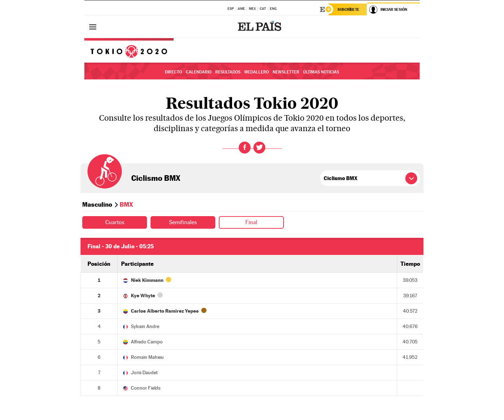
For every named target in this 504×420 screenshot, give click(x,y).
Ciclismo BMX (156, 178)
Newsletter (286, 72)
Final (251, 222)
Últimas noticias (321, 72)
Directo (173, 72)
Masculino (97, 204)
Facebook (245, 148)
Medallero (257, 72)
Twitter (259, 148)
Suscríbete (348, 9)
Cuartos (115, 222)
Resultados (228, 72)
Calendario (199, 72)
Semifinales (183, 222)
